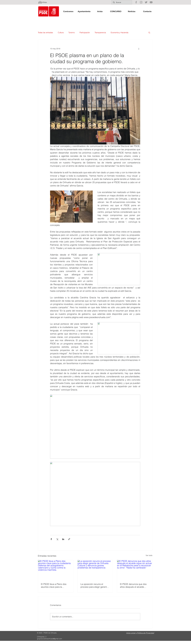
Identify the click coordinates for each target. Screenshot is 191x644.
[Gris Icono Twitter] (146, 2)
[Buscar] (121, 2)
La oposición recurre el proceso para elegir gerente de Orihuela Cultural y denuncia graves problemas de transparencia (94, 585)
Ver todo (149, 555)
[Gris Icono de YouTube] (151, 2)
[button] (68, 11)
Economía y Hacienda (119, 32)
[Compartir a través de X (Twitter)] (57, 539)
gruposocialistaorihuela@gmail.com (50, 639)
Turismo (72, 32)
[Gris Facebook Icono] (136, 2)
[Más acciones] (139, 49)
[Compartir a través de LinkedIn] (63, 539)
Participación (85, 32)
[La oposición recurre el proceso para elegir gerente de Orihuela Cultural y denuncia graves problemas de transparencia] (95, 570)
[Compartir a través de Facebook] (51, 539)
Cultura (61, 32)
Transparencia (100, 32)
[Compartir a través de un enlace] (69, 539)
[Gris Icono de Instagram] (141, 2)
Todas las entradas (45, 32)
